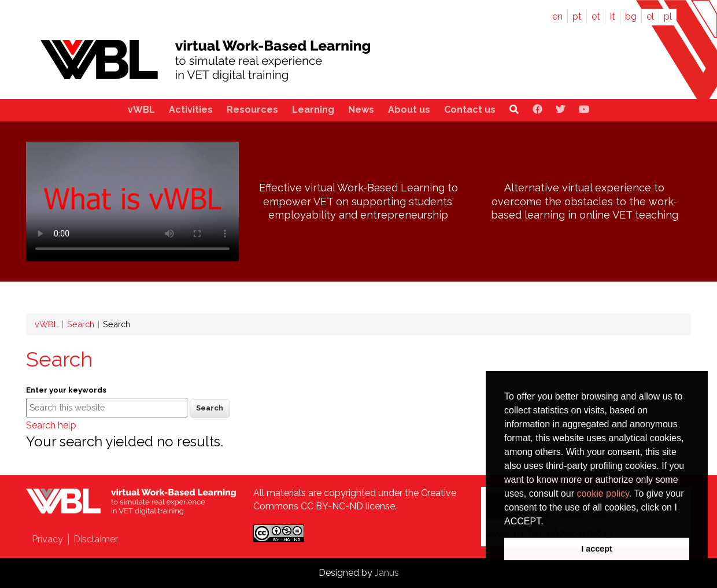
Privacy (47, 539)
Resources (252, 110)
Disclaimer (96, 539)
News (361, 110)
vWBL (141, 110)
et (596, 16)
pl (668, 16)
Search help (51, 425)
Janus (387, 573)
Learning (313, 110)
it (613, 16)
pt (577, 16)
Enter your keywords (66, 390)
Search (81, 324)
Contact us (470, 110)
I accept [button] (597, 549)
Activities (191, 110)
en (557, 16)
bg (631, 16)
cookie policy (603, 493)
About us (409, 110)
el (650, 16)
